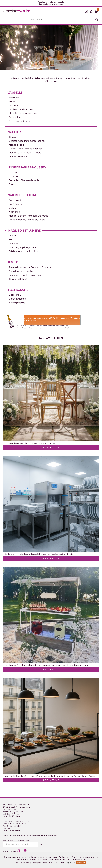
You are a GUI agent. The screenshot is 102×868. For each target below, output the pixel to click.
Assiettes (14, 98)
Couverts (14, 105)
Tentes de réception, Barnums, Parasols (30, 267)
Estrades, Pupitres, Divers (22, 247)
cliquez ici (70, 862)
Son (11, 240)
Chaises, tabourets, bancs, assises (27, 141)
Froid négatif (16, 204)
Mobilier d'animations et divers (25, 153)
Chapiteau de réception (21, 271)
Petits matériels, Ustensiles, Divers (27, 220)
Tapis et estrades (18, 279)
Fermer (81, 862)
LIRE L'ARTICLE (51, 448)
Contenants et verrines (21, 109)
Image (12, 236)
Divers (12, 184)
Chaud (12, 208)
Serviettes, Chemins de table (24, 180)
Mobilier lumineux (18, 157)
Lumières (14, 243)
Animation (14, 212)
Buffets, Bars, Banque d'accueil (26, 149)
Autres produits (17, 303)
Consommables (17, 299)
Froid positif (15, 200)
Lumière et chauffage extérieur (25, 275)
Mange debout (17, 145)
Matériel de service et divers (24, 113)
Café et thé (15, 117)
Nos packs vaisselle (19, 121)
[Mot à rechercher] (64, 20)
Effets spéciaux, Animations (24, 251)
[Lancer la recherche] (97, 20)
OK (41, 845)
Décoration (15, 295)
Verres (12, 102)
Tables (12, 137)
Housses (13, 176)
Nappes (13, 173)
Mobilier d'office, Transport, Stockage (28, 216)
